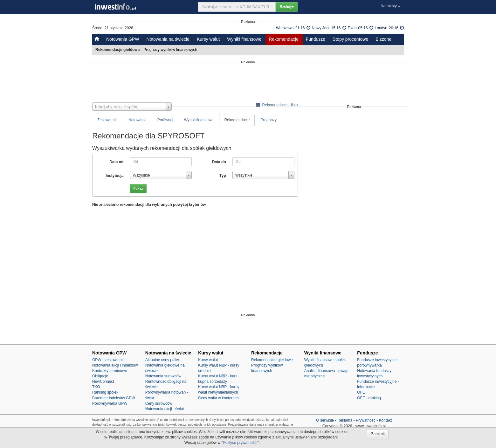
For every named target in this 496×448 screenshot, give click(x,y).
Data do (219, 162)
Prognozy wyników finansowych (171, 50)
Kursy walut (208, 39)
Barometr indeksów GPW (114, 398)
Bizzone (383, 39)
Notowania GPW (123, 39)
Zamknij (378, 434)
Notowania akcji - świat (165, 409)
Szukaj (287, 7)
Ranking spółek (105, 392)
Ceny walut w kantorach (218, 398)
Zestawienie (107, 120)
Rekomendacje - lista (277, 105)
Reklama (345, 420)
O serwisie (325, 420)
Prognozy (269, 120)
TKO (96, 387)
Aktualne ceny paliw (162, 360)
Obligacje (100, 376)
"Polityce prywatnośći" (240, 443)
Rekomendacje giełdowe (272, 360)
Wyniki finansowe (244, 39)
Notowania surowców (163, 376)
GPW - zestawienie (108, 360)
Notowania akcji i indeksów (115, 365)
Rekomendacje (283, 39)
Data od (116, 162)
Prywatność (366, 420)
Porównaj (165, 120)
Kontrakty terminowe (110, 371)
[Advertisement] (248, 83)
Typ (223, 176)
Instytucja (114, 176)
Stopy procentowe (350, 39)
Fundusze (316, 39)
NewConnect (103, 381)
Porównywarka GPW (110, 403)
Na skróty (390, 6)
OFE (361, 392)
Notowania (138, 120)
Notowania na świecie (168, 39)
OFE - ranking (369, 398)
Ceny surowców (159, 403)
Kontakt (386, 420)
